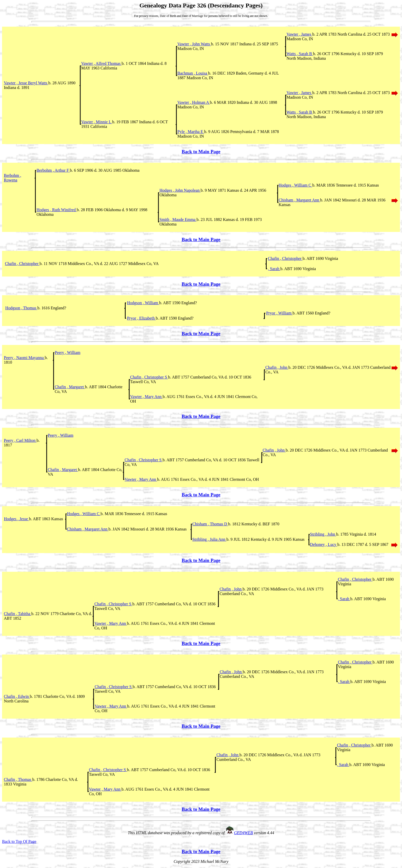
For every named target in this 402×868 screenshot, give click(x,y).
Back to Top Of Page (19, 841)
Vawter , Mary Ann (147, 397)
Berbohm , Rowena (13, 178)
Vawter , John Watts (194, 44)
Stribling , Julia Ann (209, 539)
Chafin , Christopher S (149, 377)
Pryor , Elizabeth (141, 318)
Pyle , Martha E (191, 132)
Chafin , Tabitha (18, 614)
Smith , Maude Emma (178, 219)
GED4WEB (244, 833)
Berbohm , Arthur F (53, 170)
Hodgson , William (143, 303)
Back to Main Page (201, 152)
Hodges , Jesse (16, 519)
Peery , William (67, 353)
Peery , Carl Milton (20, 440)
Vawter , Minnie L (97, 122)
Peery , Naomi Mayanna (24, 358)
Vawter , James (299, 34)
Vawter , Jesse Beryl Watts (26, 83)
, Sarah (274, 269)
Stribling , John (323, 534)
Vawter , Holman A (194, 102)
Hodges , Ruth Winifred (57, 210)
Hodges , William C (295, 185)
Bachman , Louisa (193, 73)
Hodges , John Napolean (180, 190)
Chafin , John (277, 367)
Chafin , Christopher (285, 258)
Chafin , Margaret (70, 387)
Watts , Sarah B (300, 54)
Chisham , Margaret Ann (299, 200)
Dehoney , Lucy (324, 544)
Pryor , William (279, 313)
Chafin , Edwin (17, 696)
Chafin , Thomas (18, 779)
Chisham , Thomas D (210, 524)
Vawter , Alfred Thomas (101, 63)
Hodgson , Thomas (21, 308)
